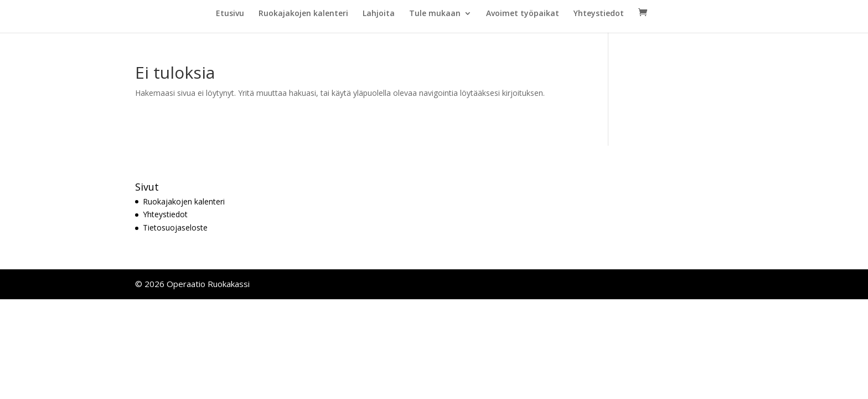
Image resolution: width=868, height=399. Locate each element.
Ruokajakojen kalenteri (303, 14)
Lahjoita (379, 14)
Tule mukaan (435, 14)
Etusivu (230, 14)
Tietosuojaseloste (175, 227)
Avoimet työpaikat (523, 14)
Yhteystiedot (599, 14)
